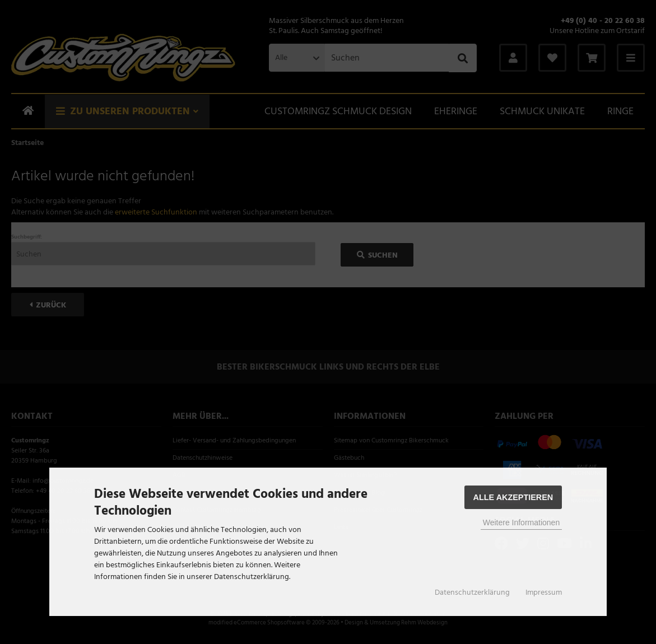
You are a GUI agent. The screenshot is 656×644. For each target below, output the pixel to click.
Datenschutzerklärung (472, 592)
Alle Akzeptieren (513, 497)
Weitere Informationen (521, 522)
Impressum (544, 592)
